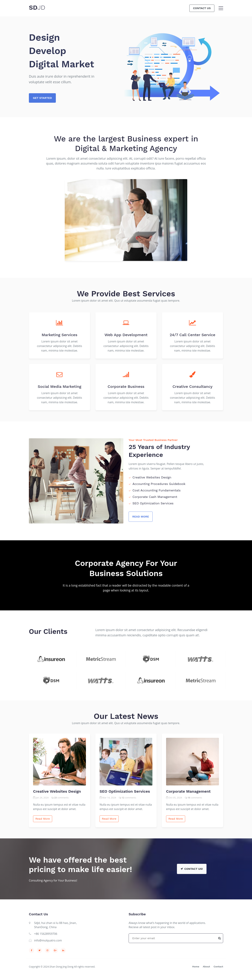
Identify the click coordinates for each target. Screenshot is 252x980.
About (206, 967)
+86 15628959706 (46, 934)
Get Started (42, 98)
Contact (218, 967)
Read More (141, 517)
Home (196, 967)
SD (37, 8)
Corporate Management (188, 791)
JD (41, 8)
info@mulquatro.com (48, 940)
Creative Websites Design (57, 791)
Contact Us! (192, 869)
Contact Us (202, 8)
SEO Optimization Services (125, 791)
